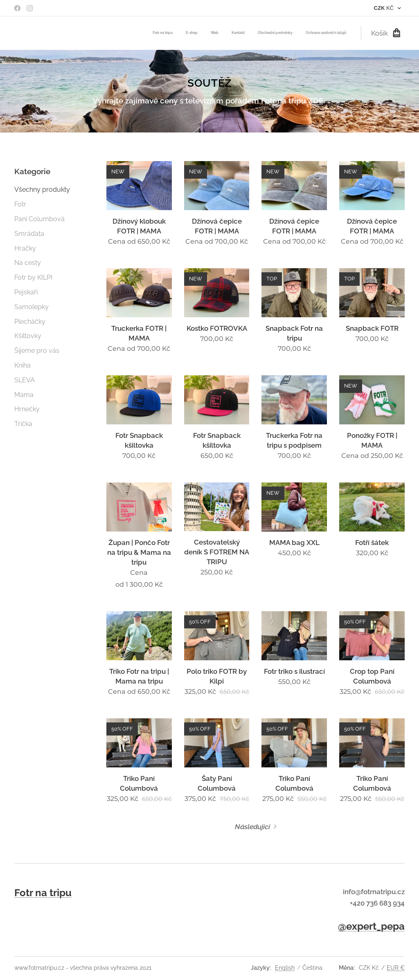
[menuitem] (283, 33)
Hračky (25, 248)
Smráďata (29, 233)
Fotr (20, 204)
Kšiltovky (28, 336)
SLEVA (25, 380)
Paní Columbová (39, 219)
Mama (24, 394)
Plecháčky (30, 321)
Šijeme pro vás (37, 351)
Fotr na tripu (43, 893)
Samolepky (32, 306)
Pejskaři (26, 292)
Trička (23, 424)
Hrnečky (27, 409)
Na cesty (28, 263)
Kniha (23, 365)
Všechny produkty (42, 189)
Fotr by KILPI (33, 277)
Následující (252, 826)
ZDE (316, 101)
